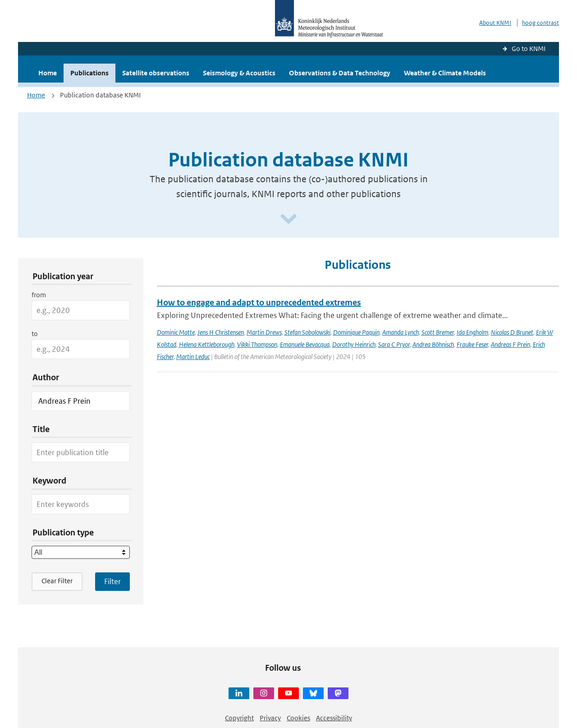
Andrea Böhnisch (433, 344)
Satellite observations (156, 73)
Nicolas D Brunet (512, 332)
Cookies (298, 718)
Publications (89, 73)
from (39, 295)
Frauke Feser (472, 344)
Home (48, 73)
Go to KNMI (529, 48)
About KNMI (495, 23)
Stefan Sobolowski (307, 332)
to (35, 334)
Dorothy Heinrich (354, 344)
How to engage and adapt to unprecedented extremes (259, 302)
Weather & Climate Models (445, 73)
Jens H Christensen (221, 332)
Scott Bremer (438, 332)
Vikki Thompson (257, 344)
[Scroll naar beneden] (288, 219)
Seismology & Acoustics (239, 73)
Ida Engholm (472, 332)
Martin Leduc (193, 357)
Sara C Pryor (394, 344)
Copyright (239, 718)
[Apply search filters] (112, 581)
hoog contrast (540, 23)
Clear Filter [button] (57, 581)
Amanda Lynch (401, 332)
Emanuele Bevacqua (305, 344)
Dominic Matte (176, 332)
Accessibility (334, 718)
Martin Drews (264, 332)
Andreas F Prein (511, 344)
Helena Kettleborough (207, 344)
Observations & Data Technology (340, 73)
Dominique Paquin (356, 332)
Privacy (270, 718)
